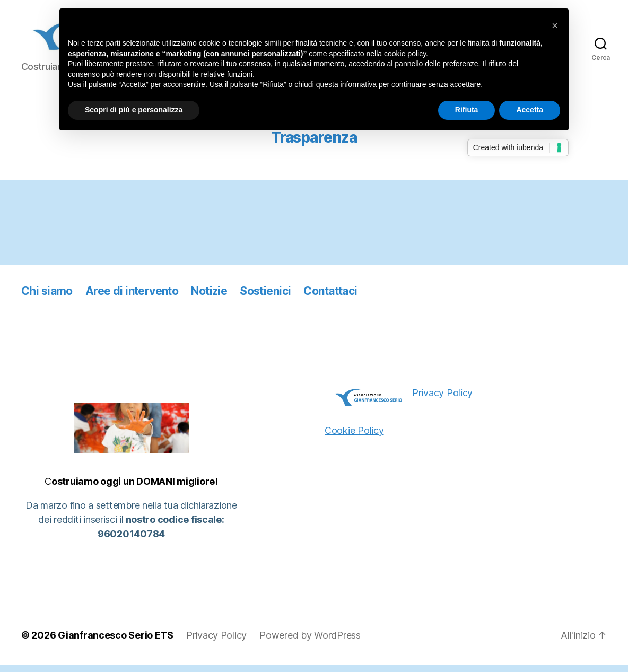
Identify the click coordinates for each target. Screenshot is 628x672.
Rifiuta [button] (467, 110)
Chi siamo (47, 297)
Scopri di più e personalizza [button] (134, 110)
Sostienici (265, 297)
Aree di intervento (132, 297)
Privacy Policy (442, 399)
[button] (555, 25)
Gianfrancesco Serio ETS (116, 642)
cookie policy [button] (405, 54)
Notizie (209, 297)
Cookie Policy (354, 437)
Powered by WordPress (310, 642)
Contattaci (330, 297)
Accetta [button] (530, 110)
